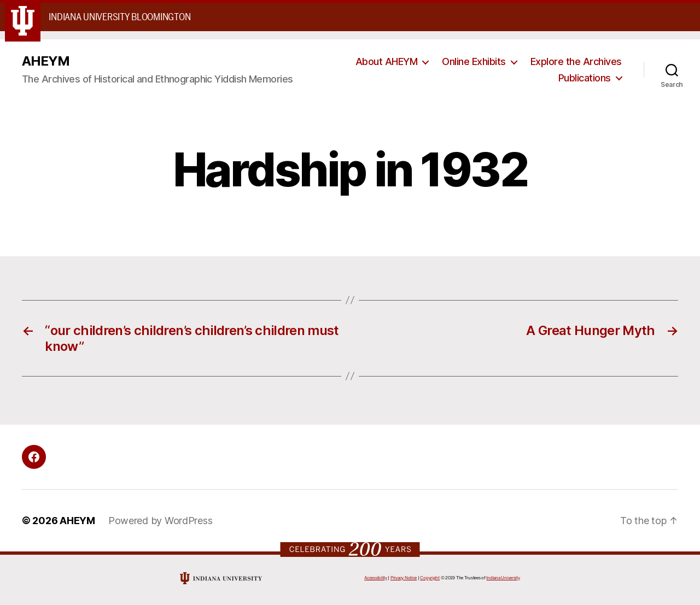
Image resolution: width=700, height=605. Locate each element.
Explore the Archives (576, 61)
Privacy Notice (404, 578)
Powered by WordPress (161, 521)
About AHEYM (387, 61)
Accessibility (376, 578)
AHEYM (46, 61)
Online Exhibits (474, 61)
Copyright (430, 578)
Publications (585, 78)
